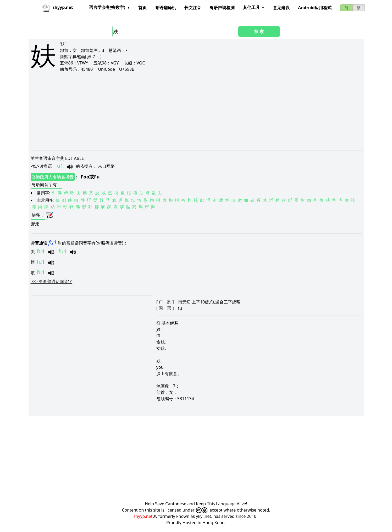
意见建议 (281, 8)
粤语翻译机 (165, 8)
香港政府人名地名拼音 (53, 177)
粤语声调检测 (222, 8)
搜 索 (259, 31)
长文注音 (193, 8)
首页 (142, 8)
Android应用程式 (315, 8)
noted (263, 510)
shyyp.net (143, 516)
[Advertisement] (188, 111)
